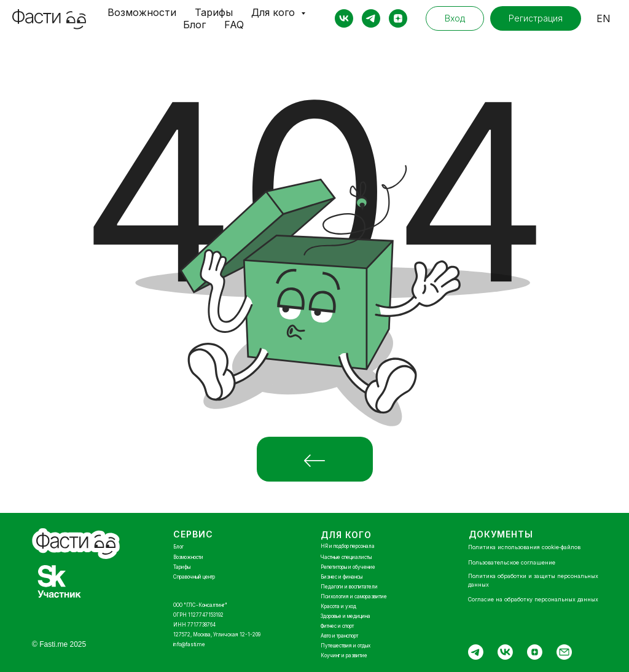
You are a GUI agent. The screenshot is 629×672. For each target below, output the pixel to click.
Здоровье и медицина (346, 616)
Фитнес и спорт (337, 626)
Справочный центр (194, 577)
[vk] (344, 18)
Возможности (142, 12)
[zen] (398, 18)
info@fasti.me (189, 644)
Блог (194, 25)
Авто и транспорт (339, 636)
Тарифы (214, 12)
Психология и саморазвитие (354, 596)
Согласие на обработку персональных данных (533, 599)
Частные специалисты (346, 557)
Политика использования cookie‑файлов (524, 547)
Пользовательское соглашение (512, 562)
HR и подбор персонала (348, 546)
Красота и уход (338, 606)
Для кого (275, 12)
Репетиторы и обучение (348, 567)
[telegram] (371, 18)
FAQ (234, 25)
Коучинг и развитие (344, 655)
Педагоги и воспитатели (349, 587)
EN (604, 18)
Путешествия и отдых (346, 646)
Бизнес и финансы (342, 577)
